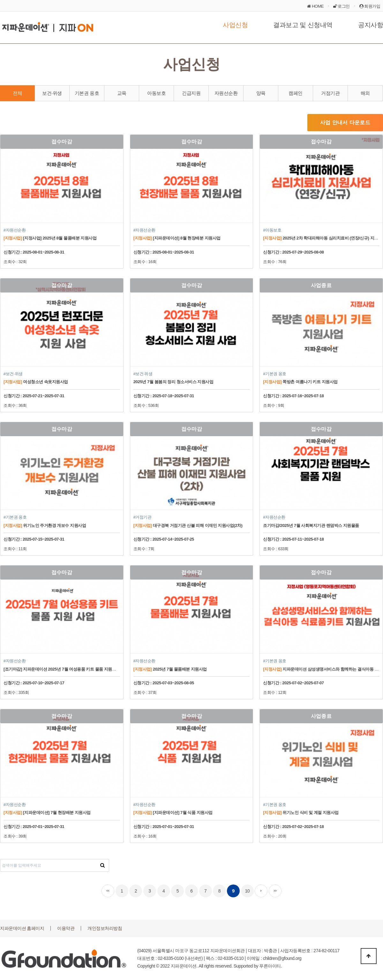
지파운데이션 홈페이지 (22, 928)
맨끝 (275, 891)
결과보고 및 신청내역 (303, 25)
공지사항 (371, 25)
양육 (261, 93)
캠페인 (296, 93)
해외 (365, 93)
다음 (261, 891)
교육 (122, 93)
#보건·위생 (13, 374)
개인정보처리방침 (105, 928)
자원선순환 (226, 93)
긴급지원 (191, 93)
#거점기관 (143, 517)
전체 (17, 93)
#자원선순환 (15, 230)
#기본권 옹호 (274, 374)
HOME (315, 6)
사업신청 (235, 25)
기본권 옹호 (87, 93)
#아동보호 (272, 230)
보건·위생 (52, 93)
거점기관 (330, 93)
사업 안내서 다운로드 (345, 122)
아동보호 (156, 93)
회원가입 (370, 6)
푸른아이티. (270, 966)
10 (247, 891)
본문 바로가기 (0, 0)
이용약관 (66, 928)
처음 (108, 891)
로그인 (342, 6)
